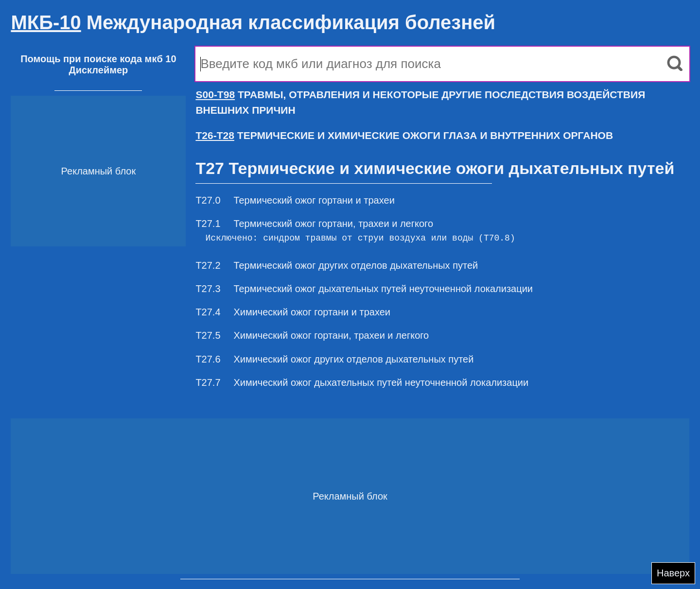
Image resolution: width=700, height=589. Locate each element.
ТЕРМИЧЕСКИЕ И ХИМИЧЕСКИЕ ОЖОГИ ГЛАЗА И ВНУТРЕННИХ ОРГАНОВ (404, 135)
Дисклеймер (98, 70)
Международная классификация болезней (253, 22)
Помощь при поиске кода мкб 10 (98, 59)
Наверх (673, 573)
